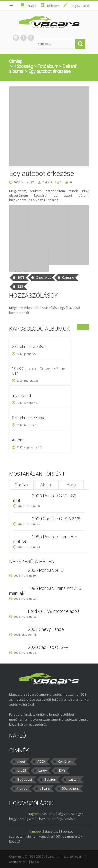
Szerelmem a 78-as (29, 347)
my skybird (21, 396)
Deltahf (47, 182)
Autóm (18, 440)
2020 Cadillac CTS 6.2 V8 (56, 519)
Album (46, 485)
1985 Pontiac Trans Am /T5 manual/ (45, 591)
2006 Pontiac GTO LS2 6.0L (45, 498)
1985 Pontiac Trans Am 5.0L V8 (45, 539)
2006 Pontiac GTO (46, 570)
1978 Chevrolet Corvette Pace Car (39, 371)
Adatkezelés (17, 862)
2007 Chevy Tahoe (46, 629)
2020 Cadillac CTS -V (48, 647)
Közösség (23, 66)
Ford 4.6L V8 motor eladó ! (53, 611)
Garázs (21, 485)
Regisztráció (80, 6)
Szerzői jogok (73, 856)
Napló (32, 6)
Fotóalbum (48, 66)
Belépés (53, 6)
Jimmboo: (35, 831)
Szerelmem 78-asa (29, 418)
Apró (71, 485)
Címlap (16, 61)
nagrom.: (35, 814)
